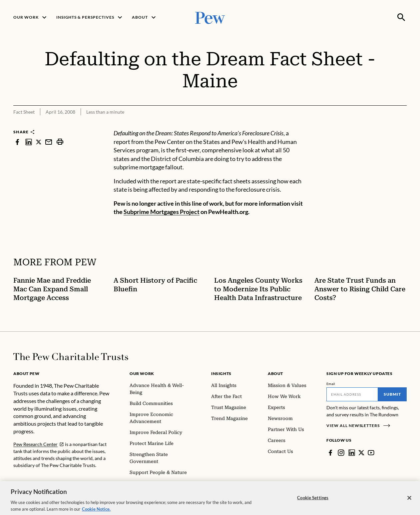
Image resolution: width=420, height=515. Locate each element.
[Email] (352, 394)
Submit (392, 394)
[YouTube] (371, 453)
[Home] (71, 357)
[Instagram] (341, 453)
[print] (60, 142)
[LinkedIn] (352, 453)
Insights (221, 373)
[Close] (409, 504)
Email (331, 384)
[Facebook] (330, 453)
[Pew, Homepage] (210, 17)
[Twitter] (361, 453)
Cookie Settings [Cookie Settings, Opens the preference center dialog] (313, 504)
